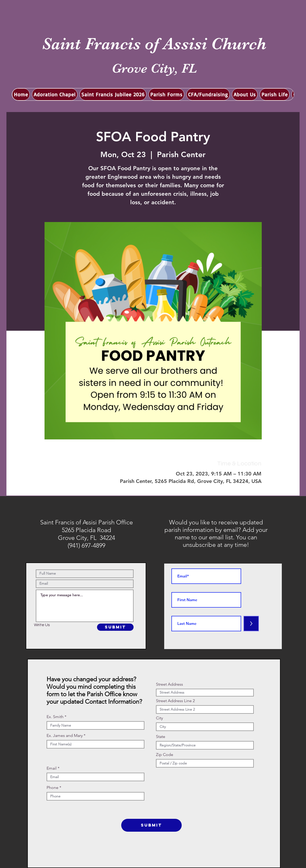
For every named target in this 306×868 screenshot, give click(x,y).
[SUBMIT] (115, 627)
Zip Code (165, 755)
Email (52, 768)
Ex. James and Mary (65, 736)
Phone (53, 788)
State (161, 737)
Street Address (169, 684)
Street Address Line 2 (175, 701)
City (159, 718)
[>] (251, 624)
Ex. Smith (55, 717)
